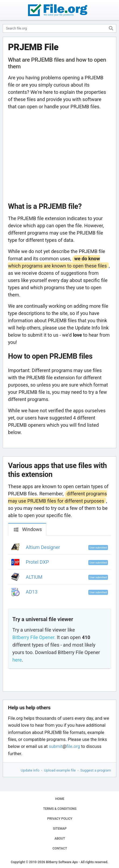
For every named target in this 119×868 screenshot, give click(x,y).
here (17, 660)
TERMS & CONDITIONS (60, 809)
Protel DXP (37, 562)
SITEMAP (60, 829)
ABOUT (60, 839)
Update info (30, 770)
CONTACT (60, 848)
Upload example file (60, 770)
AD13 (32, 592)
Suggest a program (96, 770)
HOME (60, 799)
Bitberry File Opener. (34, 637)
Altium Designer (43, 547)
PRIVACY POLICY (60, 819)
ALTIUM (34, 577)
